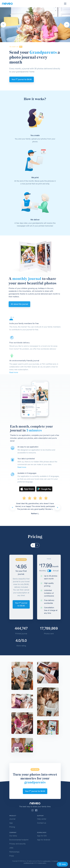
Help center (42, 819)
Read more (29, 467)
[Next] (67, 25)
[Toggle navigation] (65, 4)
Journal (12, 819)
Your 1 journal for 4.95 (22, 79)
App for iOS (42, 836)
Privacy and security (17, 844)
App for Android (44, 840)
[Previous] (3, 25)
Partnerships (14, 852)
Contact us (42, 823)
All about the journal (12, 304)
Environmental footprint (19, 840)
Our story (13, 836)
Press (12, 856)
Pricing (12, 827)
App (11, 823)
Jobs (11, 848)
